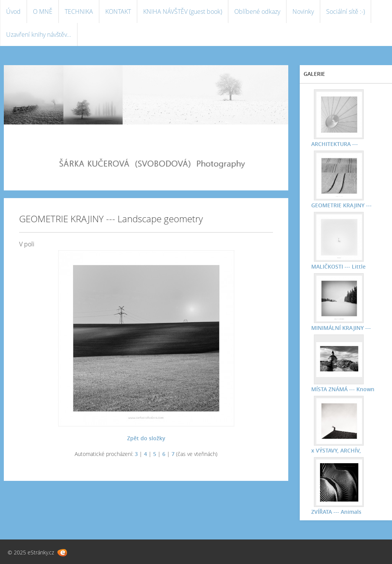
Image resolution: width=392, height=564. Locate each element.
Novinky (303, 11)
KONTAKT (118, 11)
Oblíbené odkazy (257, 11)
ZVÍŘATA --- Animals (336, 512)
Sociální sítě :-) (345, 11)
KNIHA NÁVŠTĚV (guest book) (183, 11)
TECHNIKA (79, 11)
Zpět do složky (146, 438)
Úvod (13, 11)
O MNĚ (43, 11)
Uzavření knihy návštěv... (39, 34)
